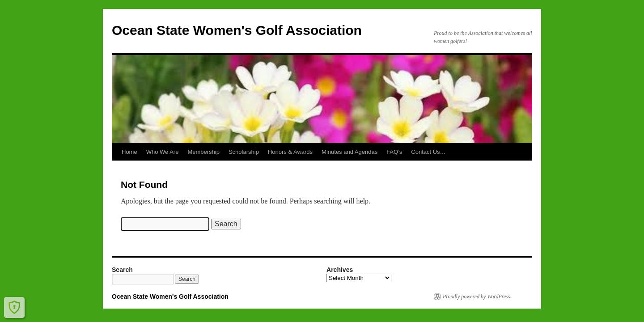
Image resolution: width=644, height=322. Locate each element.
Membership (203, 152)
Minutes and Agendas (350, 152)
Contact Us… (428, 152)
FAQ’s (394, 152)
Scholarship (244, 152)
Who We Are (163, 152)
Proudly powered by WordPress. (477, 297)
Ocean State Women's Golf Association (237, 30)
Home (129, 152)
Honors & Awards (290, 152)
